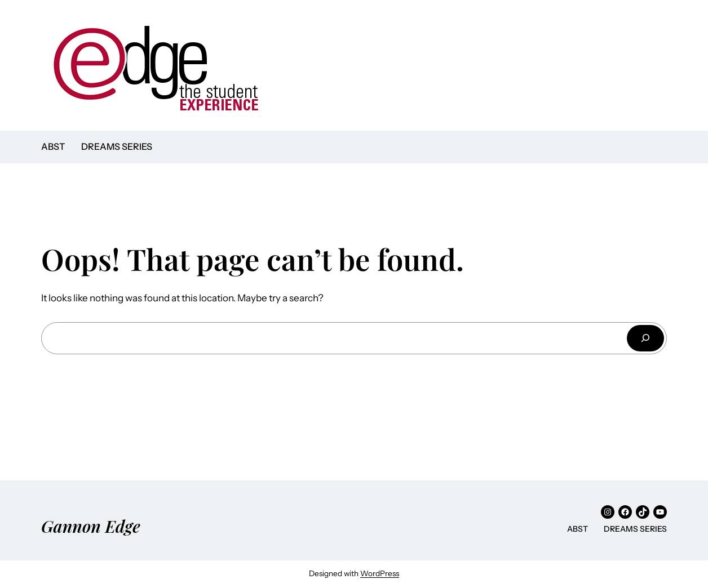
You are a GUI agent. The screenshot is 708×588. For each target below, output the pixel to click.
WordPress (380, 573)
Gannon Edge (91, 526)
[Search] (645, 338)
